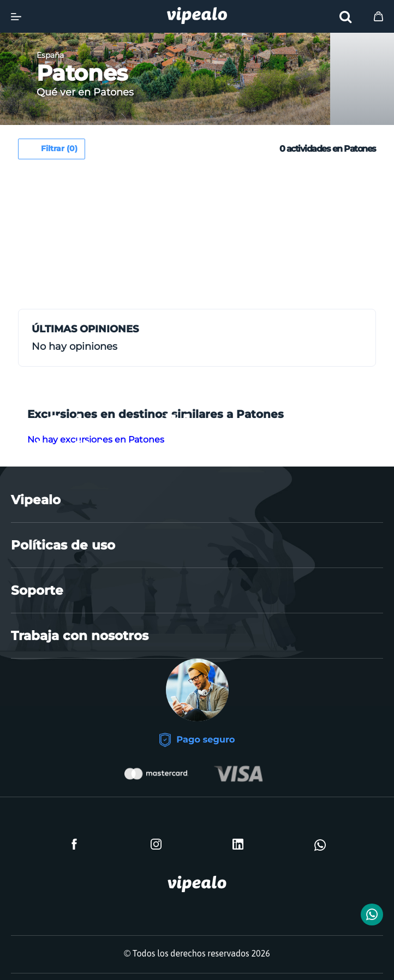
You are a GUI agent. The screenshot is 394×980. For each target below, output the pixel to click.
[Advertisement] (110, 238)
